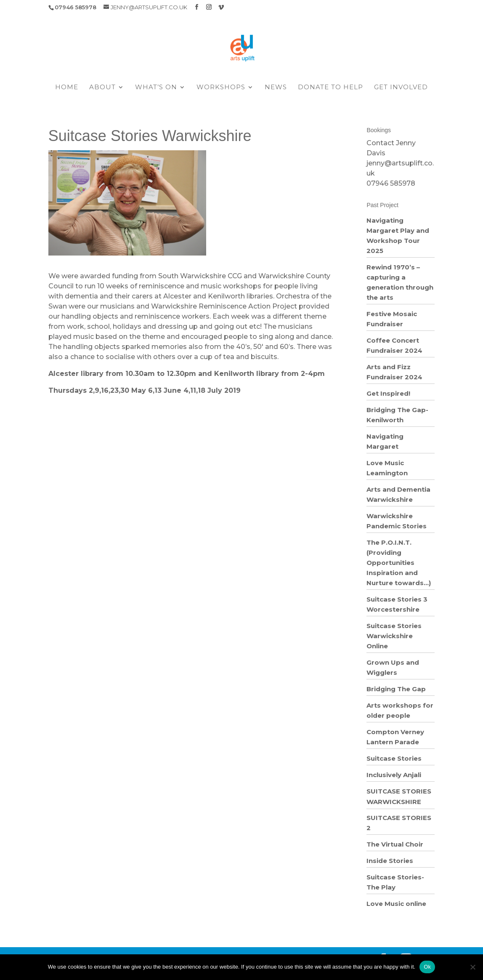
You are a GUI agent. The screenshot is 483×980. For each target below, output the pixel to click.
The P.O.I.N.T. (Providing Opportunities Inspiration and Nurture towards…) (399, 563)
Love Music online (396, 904)
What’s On (156, 88)
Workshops (221, 88)
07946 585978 (391, 183)
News (276, 88)
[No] (472, 967)
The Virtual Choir (395, 844)
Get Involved (401, 88)
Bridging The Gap (396, 689)
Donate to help (330, 88)
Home (67, 88)
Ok (427, 967)
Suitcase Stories (394, 758)
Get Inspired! (388, 393)
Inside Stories (390, 861)
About (102, 88)
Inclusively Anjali (394, 775)
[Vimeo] (221, 7)
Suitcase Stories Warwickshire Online (394, 636)
